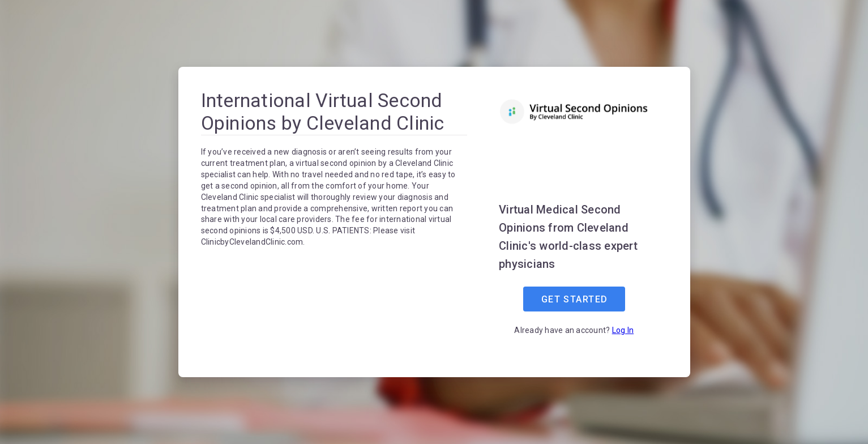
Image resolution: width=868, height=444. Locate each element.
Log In (623, 330)
